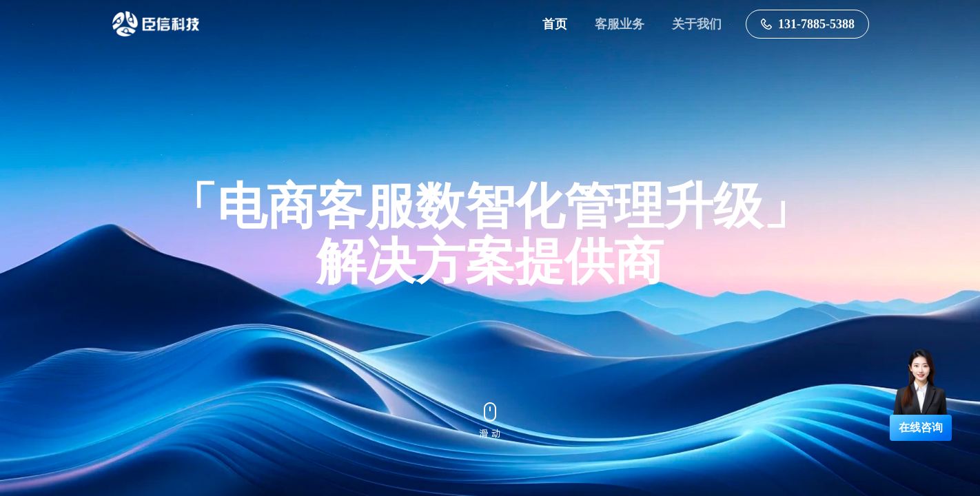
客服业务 (620, 24)
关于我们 (697, 24)
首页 (555, 24)
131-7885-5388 (807, 24)
